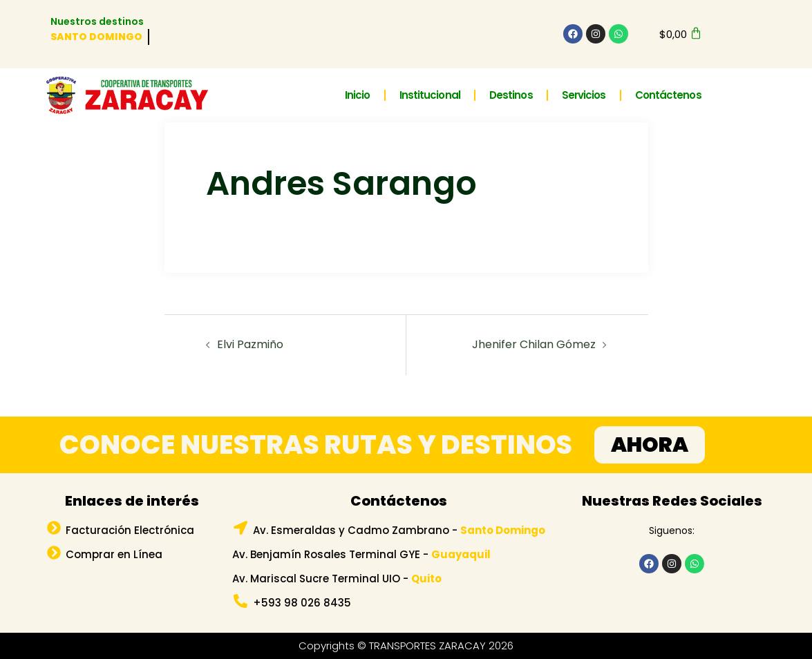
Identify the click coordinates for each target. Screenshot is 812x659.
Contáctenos (668, 95)
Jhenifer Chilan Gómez (534, 344)
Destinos (511, 95)
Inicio (358, 95)
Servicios (584, 95)
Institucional (430, 95)
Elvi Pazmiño (250, 344)
